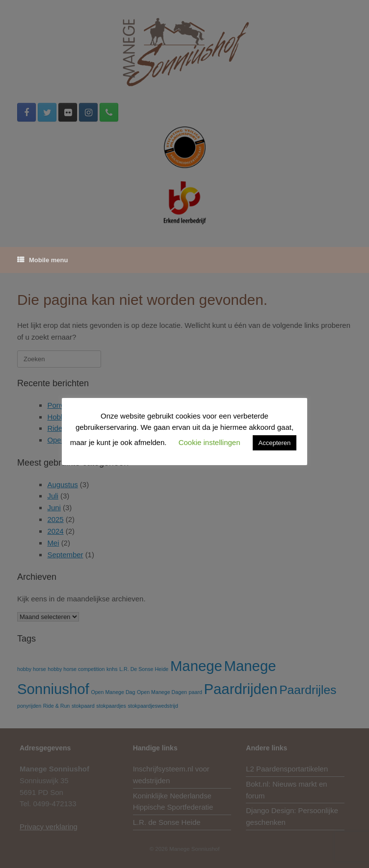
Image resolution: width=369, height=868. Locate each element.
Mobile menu (42, 260)
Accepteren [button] (275, 443)
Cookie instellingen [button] (210, 442)
